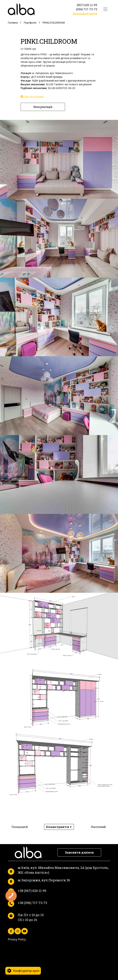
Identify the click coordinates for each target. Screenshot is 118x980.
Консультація (43, 107)
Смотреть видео (32, 96)
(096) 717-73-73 (87, 9)
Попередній (20, 827)
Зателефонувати (85, 13)
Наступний (98, 827)
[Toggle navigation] (105, 9)
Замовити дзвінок (79, 852)
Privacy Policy (17, 939)
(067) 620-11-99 (87, 5)
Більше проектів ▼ (59, 827)
